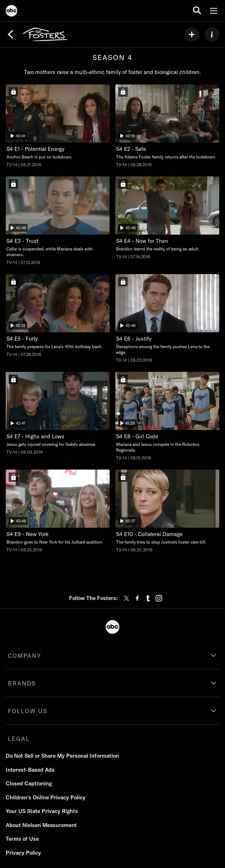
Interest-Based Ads (30, 770)
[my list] (192, 34)
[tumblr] (148, 598)
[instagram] (159, 598)
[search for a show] (197, 11)
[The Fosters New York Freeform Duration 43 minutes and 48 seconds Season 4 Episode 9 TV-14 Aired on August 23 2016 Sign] (58, 511)
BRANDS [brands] (22, 683)
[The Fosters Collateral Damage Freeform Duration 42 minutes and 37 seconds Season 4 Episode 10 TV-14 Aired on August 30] (167, 511)
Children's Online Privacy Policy (46, 797)
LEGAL (19, 739)
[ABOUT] (212, 34)
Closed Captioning (29, 783)
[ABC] (12, 12)
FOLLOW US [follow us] (28, 711)
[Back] (10, 34)
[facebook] (137, 598)
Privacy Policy (23, 853)
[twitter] (127, 598)
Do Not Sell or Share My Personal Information (62, 756)
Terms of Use (22, 839)
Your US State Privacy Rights (42, 811)
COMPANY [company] (25, 656)
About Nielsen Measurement (41, 825)
